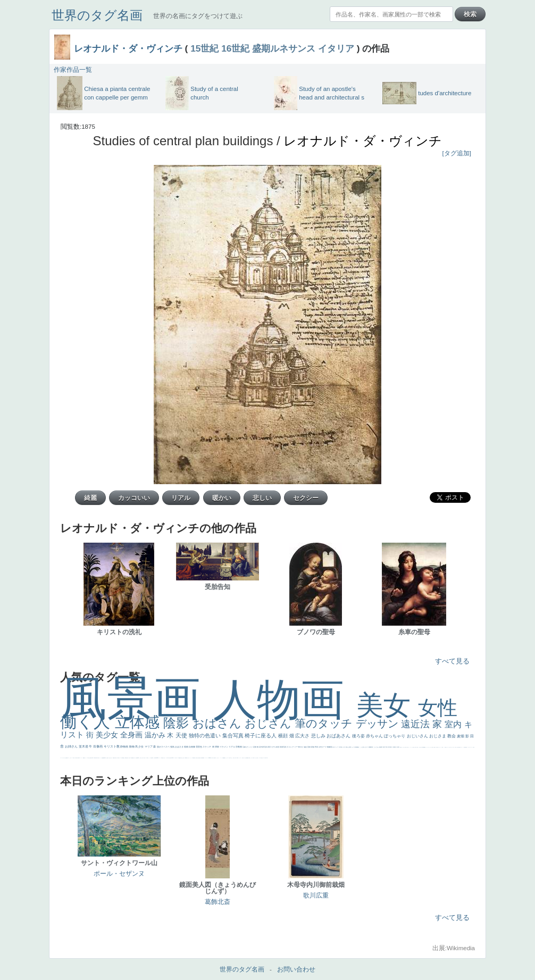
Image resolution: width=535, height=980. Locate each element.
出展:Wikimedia (454, 948)
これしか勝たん (257, 758)
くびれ (63, 758)
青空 (384, 747)
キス (367, 747)
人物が (243, 758)
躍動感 (224, 758)
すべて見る (452, 661)
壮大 (396, 747)
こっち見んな (363, 747)
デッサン (379, 724)
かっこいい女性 (150, 758)
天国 (459, 747)
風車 (267, 758)
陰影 (178, 723)
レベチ (73, 758)
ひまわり (111, 758)
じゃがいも (252, 758)
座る (136, 758)
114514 (172, 758)
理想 (102, 758)
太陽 (394, 747)
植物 (186, 747)
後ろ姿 (359, 736)
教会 (452, 736)
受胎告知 (194, 758)
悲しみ (319, 736)
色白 (143, 758)
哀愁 (162, 758)
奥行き (181, 758)
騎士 (129, 758)
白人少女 (164, 758)
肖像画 (98, 746)
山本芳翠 (155, 758)
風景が (458, 747)
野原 (317, 747)
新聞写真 (105, 758)
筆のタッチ (325, 723)
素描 (381, 747)
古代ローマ (323, 747)
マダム (131, 758)
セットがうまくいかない (429, 747)
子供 (76, 758)
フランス (61, 758)
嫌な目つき (134, 758)
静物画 (124, 746)
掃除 (217, 747)
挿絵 (202, 758)
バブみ (236, 758)
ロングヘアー (294, 747)
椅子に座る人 (261, 736)
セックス (86, 758)
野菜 (67, 758)
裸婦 (186, 758)
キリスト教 (112, 746)
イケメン (224, 747)
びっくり (250, 747)
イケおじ (231, 758)
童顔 (116, 758)
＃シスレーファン (471, 747)
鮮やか (301, 747)
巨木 (389, 747)
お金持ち (127, 758)
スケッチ (207, 747)
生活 (66, 758)
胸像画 (330, 747)
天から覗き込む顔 (197, 758)
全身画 (132, 735)
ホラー (260, 758)
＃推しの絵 (234, 758)
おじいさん (418, 736)
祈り (65, 758)
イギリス (461, 747)
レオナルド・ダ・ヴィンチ (128, 48)
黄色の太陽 (249, 758)
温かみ (156, 735)
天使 (182, 735)
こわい (227, 758)
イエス (68, 758)
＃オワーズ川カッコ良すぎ (454, 747)
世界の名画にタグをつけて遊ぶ (198, 16)
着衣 (399, 747)
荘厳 (244, 747)
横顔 (284, 736)
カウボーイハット (440, 747)
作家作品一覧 (73, 70)
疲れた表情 (349, 747)
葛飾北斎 (218, 902)
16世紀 (235, 48)
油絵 (306, 747)
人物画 (285, 699)
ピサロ (189, 758)
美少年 (91, 758)
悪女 (474, 747)
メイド (444, 747)
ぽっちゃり (395, 736)
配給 (132, 758)
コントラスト (81, 758)
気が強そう (262, 758)
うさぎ (344, 747)
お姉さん (72, 746)
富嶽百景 (114, 758)
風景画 (137, 698)
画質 (137, 758)
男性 (400, 747)
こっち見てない (141, 758)
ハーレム (174, 758)
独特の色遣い (206, 736)
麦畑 (461, 736)
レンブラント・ (207, 758)
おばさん (219, 723)
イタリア (336, 48)
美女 (387, 705)
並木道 (84, 746)
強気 (173, 747)
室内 (454, 724)
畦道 (204, 758)
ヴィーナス (159, 758)
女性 (438, 708)
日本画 (341, 747)
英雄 (309, 747)
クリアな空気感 (245, 758)
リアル (232, 747)
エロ (254, 758)
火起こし (182, 758)
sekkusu (210, 758)
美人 (213, 758)
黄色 (225, 758)
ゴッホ (468, 747)
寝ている (108, 758)
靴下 (238, 758)
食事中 (152, 758)
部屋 (372, 747)
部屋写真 (283, 747)
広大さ (303, 736)
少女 (141, 746)
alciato (157, 758)
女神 (176, 758)
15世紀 (204, 48)
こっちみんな (403, 747)
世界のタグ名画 (97, 15)
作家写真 (264, 747)
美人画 (437, 747)
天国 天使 (433, 747)
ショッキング (240, 758)
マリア (149, 746)
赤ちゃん (375, 736)
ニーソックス (221, 758)
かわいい (71, 758)
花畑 (255, 747)
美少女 (108, 735)
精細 (465, 747)
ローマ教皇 (178, 758)
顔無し (446, 747)
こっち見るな (420, 747)
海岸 (442, 747)
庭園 (370, 747)
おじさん (270, 723)
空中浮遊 (118, 758)
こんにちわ (376, 747)
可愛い (187, 758)
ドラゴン (120, 758)
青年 (391, 747)
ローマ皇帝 (265, 758)
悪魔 (103, 758)
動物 (132, 746)
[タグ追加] (457, 153)
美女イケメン (99, 758)
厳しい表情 (415, 747)
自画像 (192, 747)
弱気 (466, 747)
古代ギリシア (335, 747)
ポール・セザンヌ (119, 874)
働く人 (87, 722)
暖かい (211, 758)
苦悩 (74, 758)
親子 (184, 758)
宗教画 (239, 747)
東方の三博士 (169, 758)
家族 (313, 747)
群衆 (203, 758)
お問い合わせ (296, 969)
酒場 (84, 758)
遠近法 (417, 724)
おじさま (438, 736)
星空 (124, 758)
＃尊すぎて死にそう (407, 747)
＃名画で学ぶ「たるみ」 (216, 758)
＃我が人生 (89, 758)
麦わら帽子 (77, 758)
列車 (93, 758)
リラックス (411, 747)
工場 (386, 747)
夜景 (269, 747)
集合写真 (234, 736)
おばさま (179, 747)
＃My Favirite (423, 747)
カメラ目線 (354, 747)
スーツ (463, 747)
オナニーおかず (449, 747)
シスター (166, 758)
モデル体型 (275, 747)
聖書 (425, 747)
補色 (358, 747)
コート (228, 758)
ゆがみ (97, 758)
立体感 (139, 722)
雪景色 (199, 747)
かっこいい (191, 758)
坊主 (107, 758)
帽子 (417, 747)
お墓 (230, 758)
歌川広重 (95, 758)
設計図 (200, 758)
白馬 (147, 758)
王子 (413, 747)
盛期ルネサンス (284, 48)
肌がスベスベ (164, 747)
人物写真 (122, 758)
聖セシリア (145, 758)
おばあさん (339, 736)
